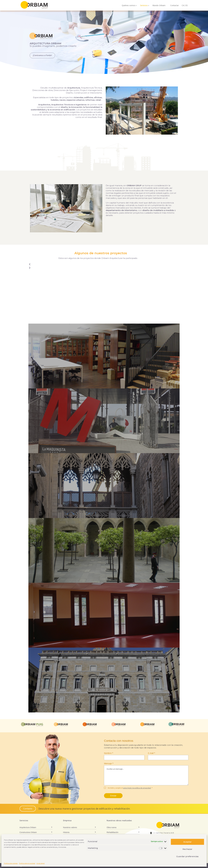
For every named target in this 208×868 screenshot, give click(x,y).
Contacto (28, 809)
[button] (104, 264)
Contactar (174, 5)
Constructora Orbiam (28, 832)
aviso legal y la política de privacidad (137, 788)
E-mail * (151, 753)
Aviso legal (41, 863)
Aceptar (188, 842)
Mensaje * (146, 774)
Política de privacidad (27, 863)
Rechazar (187, 849)
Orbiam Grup (39, 5)
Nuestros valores (70, 827)
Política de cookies (11, 863)
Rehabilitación (112, 832)
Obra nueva (111, 827)
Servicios (144, 5)
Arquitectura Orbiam (28, 827)
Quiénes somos (129, 5)
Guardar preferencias (187, 856)
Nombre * (109, 753)
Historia (66, 832)
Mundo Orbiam (159, 5)
